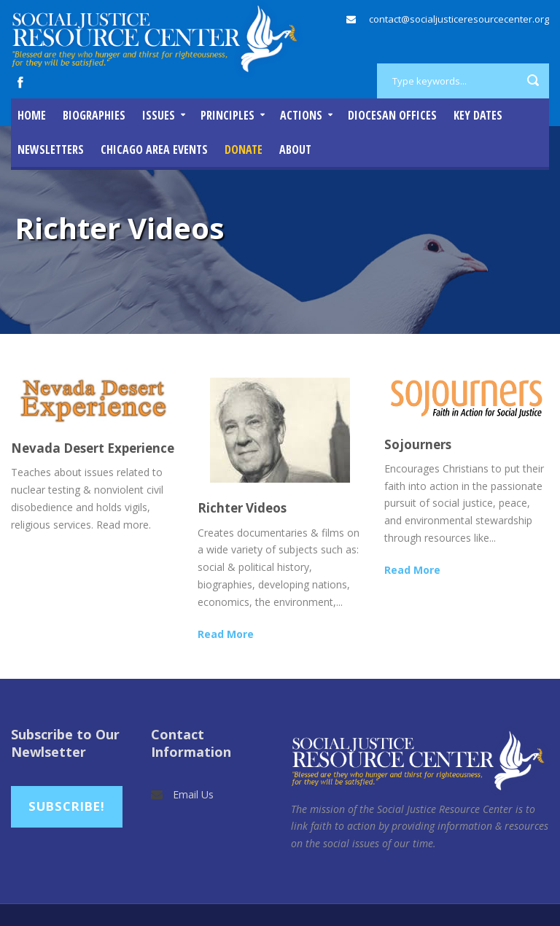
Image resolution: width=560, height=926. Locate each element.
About (295, 149)
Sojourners (418, 444)
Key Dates (478, 115)
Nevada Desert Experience (93, 448)
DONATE (244, 149)
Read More (226, 634)
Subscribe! (67, 806)
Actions (301, 115)
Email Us (193, 794)
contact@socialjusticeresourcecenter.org (459, 19)
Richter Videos (242, 508)
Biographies (94, 115)
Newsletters (51, 149)
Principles (227, 115)
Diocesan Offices (392, 115)
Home (32, 115)
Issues (159, 115)
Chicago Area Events (154, 149)
